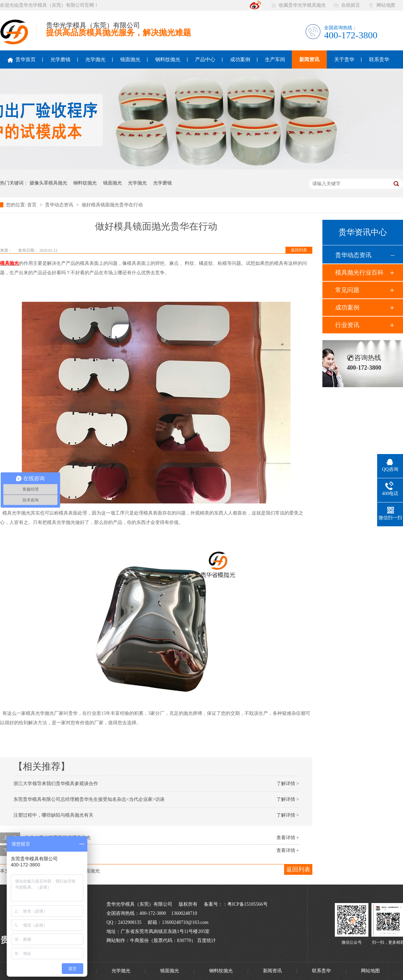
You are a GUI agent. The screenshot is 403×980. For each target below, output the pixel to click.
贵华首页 (21, 60)
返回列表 (299, 250)
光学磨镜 (60, 59)
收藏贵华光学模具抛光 (302, 5)
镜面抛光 (130, 59)
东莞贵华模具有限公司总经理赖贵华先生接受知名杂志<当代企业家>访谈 (89, 799)
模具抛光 (9, 263)
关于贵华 (344, 59)
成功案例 (240, 59)
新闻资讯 (309, 59)
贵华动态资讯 (60, 205)
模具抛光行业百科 (359, 273)
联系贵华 (379, 59)
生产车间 (275, 59)
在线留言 (351, 5)
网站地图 (386, 5)
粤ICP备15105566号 (248, 904)
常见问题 (347, 290)
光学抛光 (95, 59)
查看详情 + (288, 838)
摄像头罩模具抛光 (48, 183)
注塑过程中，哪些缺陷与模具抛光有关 (53, 815)
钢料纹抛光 (168, 59)
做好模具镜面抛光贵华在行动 (112, 205)
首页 (33, 205)
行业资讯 (347, 325)
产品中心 (205, 59)
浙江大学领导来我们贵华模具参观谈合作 (56, 784)
